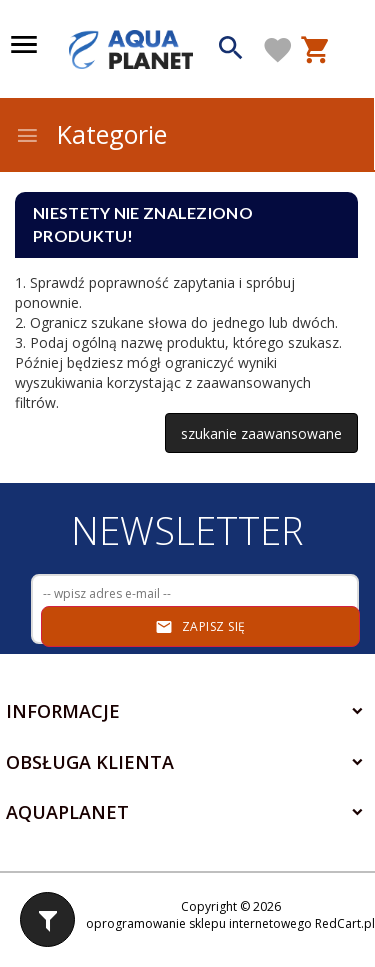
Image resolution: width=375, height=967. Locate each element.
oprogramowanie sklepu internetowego (199, 923)
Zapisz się (200, 627)
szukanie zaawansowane (261, 433)
